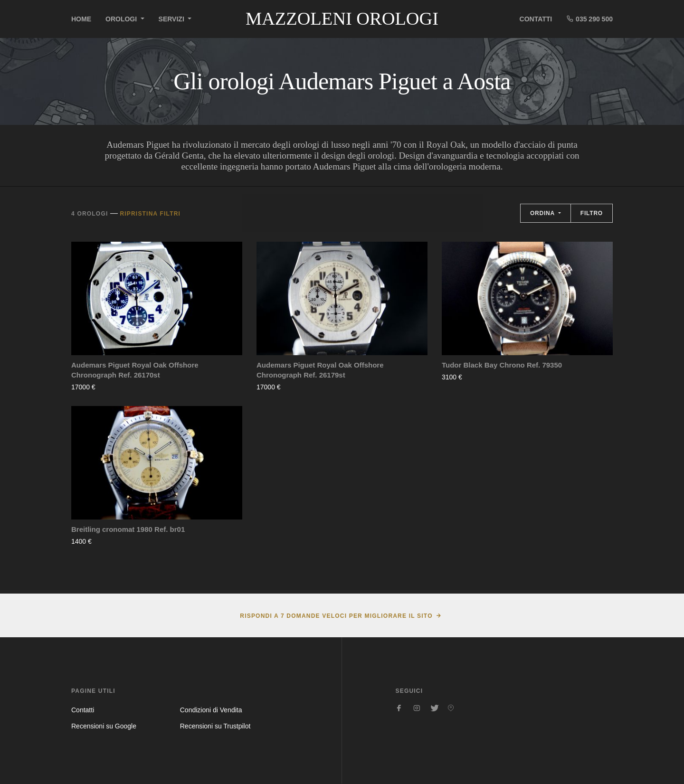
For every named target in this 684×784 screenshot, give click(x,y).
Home (81, 19)
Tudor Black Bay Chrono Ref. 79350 (502, 365)
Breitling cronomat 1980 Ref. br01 (128, 529)
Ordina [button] (543, 213)
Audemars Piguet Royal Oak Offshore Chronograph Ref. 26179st (320, 370)
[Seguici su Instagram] (417, 708)
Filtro (592, 213)
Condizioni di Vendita (211, 710)
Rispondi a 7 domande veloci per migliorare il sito (336, 616)
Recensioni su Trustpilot (215, 726)
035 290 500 (589, 19)
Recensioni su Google (104, 726)
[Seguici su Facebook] (399, 708)
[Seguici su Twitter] (434, 708)
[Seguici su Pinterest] (451, 708)
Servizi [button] (172, 19)
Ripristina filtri (150, 214)
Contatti (536, 19)
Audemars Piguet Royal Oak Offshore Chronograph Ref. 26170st (135, 370)
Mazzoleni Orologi (342, 19)
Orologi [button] (122, 19)
